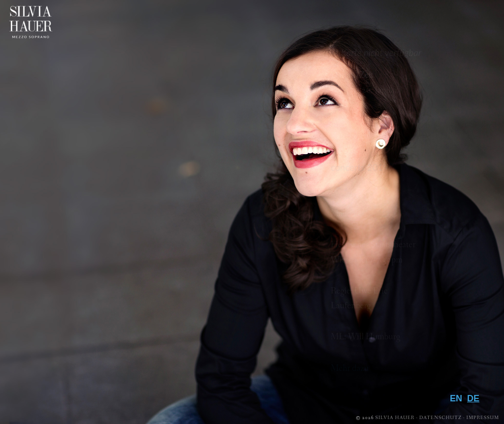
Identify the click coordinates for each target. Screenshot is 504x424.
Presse (457, 347)
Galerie (454, 330)
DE (473, 398)
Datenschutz (441, 418)
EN (456, 398)
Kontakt (449, 379)
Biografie (445, 283)
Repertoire (440, 298)
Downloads (435, 362)
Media (459, 315)
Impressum (483, 418)
